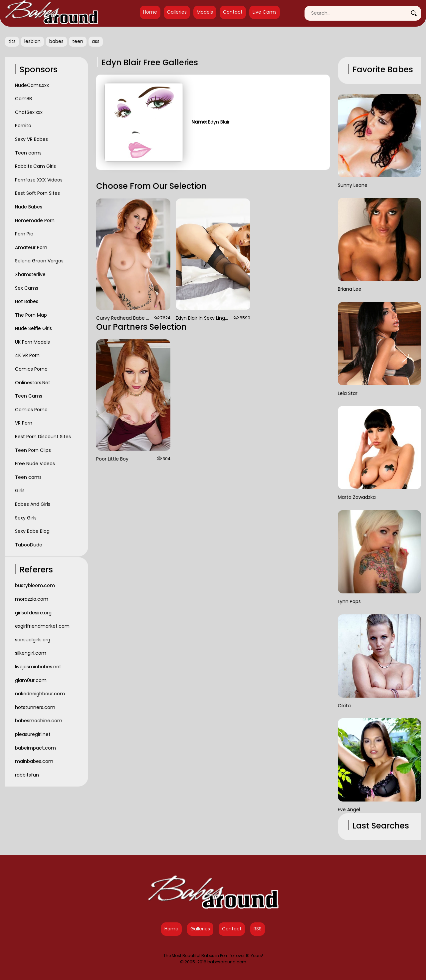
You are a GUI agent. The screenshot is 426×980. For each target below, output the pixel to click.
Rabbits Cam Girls (35, 166)
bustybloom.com (35, 585)
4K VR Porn (27, 355)
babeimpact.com (35, 748)
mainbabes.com (34, 761)
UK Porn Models (32, 342)
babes (56, 41)
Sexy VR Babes (31, 139)
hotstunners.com (35, 707)
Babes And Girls (33, 504)
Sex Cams (27, 288)
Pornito (23, 126)
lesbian (32, 41)
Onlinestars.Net (33, 383)
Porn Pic (24, 234)
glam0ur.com (31, 680)
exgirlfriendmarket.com (42, 626)
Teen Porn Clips (33, 450)
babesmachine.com (39, 721)
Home (150, 12)
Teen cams (28, 153)
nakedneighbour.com (40, 694)
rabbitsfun (27, 775)
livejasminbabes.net (38, 667)
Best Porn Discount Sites (43, 437)
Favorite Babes (383, 69)
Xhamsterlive (30, 274)
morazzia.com (32, 599)
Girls (20, 490)
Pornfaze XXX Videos (39, 180)
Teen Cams (29, 396)
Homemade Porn (35, 220)
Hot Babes (27, 301)
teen (78, 41)
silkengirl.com (31, 653)
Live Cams (265, 12)
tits (12, 41)
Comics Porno (31, 369)
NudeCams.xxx (32, 85)
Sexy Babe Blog (32, 531)
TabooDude (29, 545)
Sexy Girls (26, 518)
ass (96, 41)
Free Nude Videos (35, 464)
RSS (258, 929)
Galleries (177, 12)
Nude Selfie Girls (33, 328)
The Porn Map (31, 315)
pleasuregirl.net (33, 734)
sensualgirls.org (33, 640)
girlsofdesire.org (33, 613)
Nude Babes (29, 207)
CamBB (23, 99)
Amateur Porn (31, 247)
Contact (233, 12)
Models (205, 12)
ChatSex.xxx (29, 112)
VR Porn (24, 423)
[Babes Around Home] (52, 13)
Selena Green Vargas (39, 261)
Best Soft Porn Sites (37, 193)
